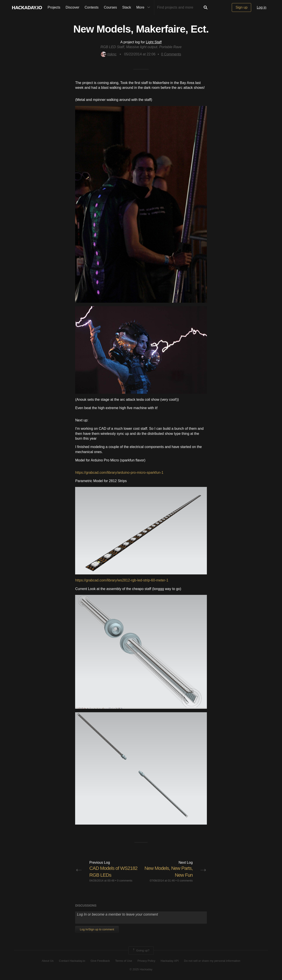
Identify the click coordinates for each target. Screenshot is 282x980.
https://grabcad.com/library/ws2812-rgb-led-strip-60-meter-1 (122, 580)
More (144, 7)
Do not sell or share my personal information (212, 961)
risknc (109, 54)
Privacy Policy (146, 961)
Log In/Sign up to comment (97, 929)
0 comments (125, 881)
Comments (171, 54)
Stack (127, 7)
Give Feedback (100, 961)
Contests (92, 7)
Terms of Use (124, 961)
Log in (262, 7)
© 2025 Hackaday (141, 969)
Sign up (241, 7)
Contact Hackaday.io (72, 961)
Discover (72, 7)
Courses (110, 7)
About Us (48, 961)
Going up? (141, 951)
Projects (54, 7)
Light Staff (154, 42)
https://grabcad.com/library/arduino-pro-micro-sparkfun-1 (119, 473)
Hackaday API (170, 961)
